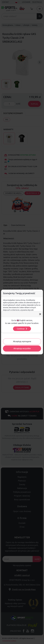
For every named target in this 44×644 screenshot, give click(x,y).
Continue (22, 329)
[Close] (40, 314)
